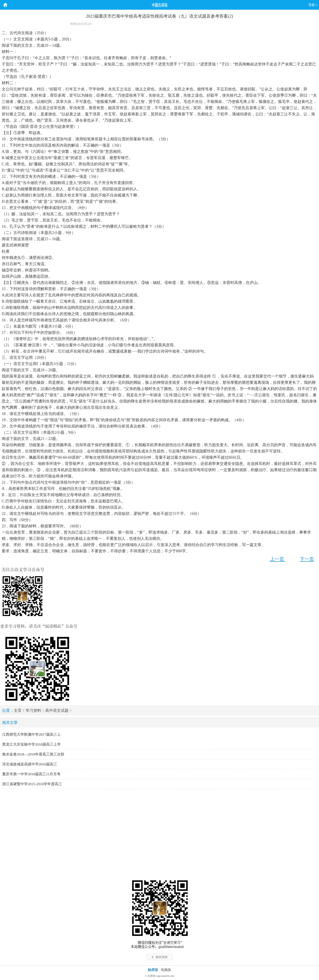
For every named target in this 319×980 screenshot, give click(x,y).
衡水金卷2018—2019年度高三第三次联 (33, 754)
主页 (18, 711)
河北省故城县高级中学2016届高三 (30, 764)
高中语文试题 (57, 711)
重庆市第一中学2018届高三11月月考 (31, 774)
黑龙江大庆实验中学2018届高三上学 (31, 744)
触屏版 (153, 970)
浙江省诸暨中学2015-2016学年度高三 (32, 784)
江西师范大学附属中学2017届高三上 (31, 735)
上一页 (278, 559)
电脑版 (166, 970)
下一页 (307, 559)
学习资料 (33, 711)
